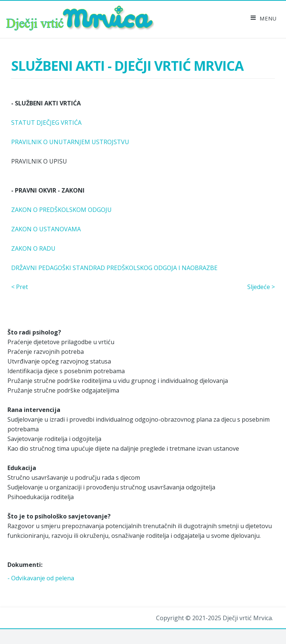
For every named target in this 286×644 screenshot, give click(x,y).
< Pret (20, 287)
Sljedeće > (261, 287)
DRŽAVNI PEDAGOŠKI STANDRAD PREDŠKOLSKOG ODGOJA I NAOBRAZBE (114, 268)
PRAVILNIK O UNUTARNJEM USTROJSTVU (70, 142)
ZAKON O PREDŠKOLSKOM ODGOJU (61, 210)
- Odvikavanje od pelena (41, 578)
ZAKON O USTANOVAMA (46, 229)
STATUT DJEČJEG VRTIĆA (46, 123)
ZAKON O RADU (33, 248)
